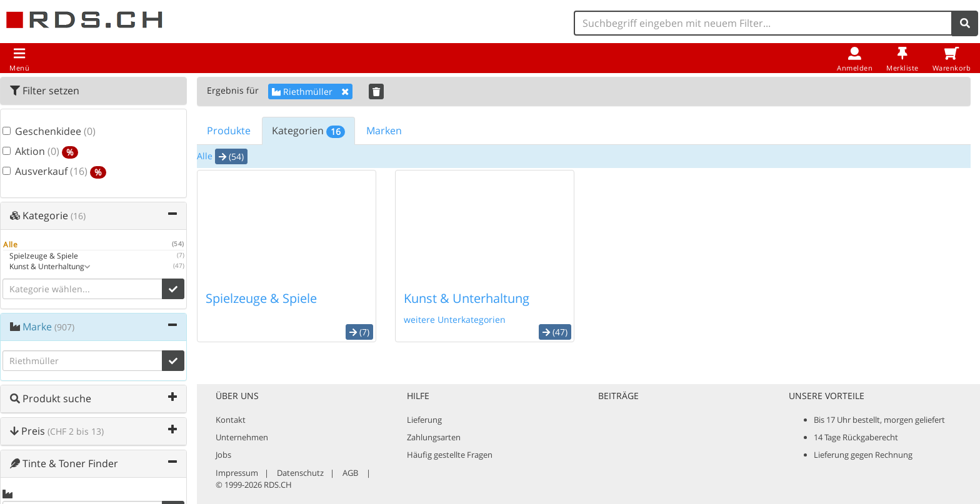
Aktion (40, 152)
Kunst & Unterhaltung (467, 298)
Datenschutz (300, 473)
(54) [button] (231, 156)
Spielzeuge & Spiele (261, 298)
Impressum (237, 473)
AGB (350, 473)
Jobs (223, 455)
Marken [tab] (384, 131)
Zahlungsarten (434, 437)
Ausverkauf (54, 172)
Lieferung (424, 420)
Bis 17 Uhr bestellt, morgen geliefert (879, 420)
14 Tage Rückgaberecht (856, 437)
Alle (205, 156)
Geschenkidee (49, 132)
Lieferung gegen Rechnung (863, 455)
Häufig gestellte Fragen (450, 455)
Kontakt (231, 420)
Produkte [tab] (229, 131)
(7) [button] (359, 332)
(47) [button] (555, 332)
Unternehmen (242, 437)
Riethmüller (310, 91)
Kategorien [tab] (308, 131)
